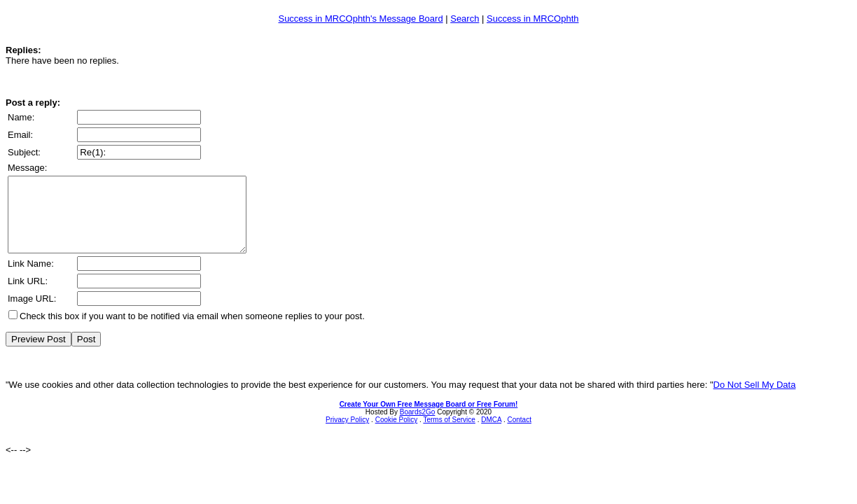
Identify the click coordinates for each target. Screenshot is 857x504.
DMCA (491, 434)
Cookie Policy (397, 434)
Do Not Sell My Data (755, 399)
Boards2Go (418, 427)
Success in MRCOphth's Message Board (360, 19)
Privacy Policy (347, 434)
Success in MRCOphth (533, 19)
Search (465, 19)
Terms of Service (449, 434)
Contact (519, 434)
